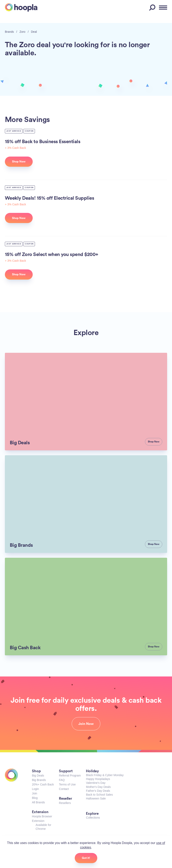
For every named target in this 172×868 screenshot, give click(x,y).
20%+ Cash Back (43, 784)
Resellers (65, 803)
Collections (93, 818)
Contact (64, 789)
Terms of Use (67, 784)
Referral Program (70, 775)
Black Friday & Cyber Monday (105, 775)
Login (35, 789)
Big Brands (39, 780)
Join (35, 793)
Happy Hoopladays (98, 779)
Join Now (86, 724)
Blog (35, 798)
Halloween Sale (96, 798)
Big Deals (38, 775)
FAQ (62, 780)
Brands (9, 32)
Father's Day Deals (98, 791)
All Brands (38, 802)
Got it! (86, 858)
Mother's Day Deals (98, 787)
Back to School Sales (99, 795)
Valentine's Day (96, 783)
